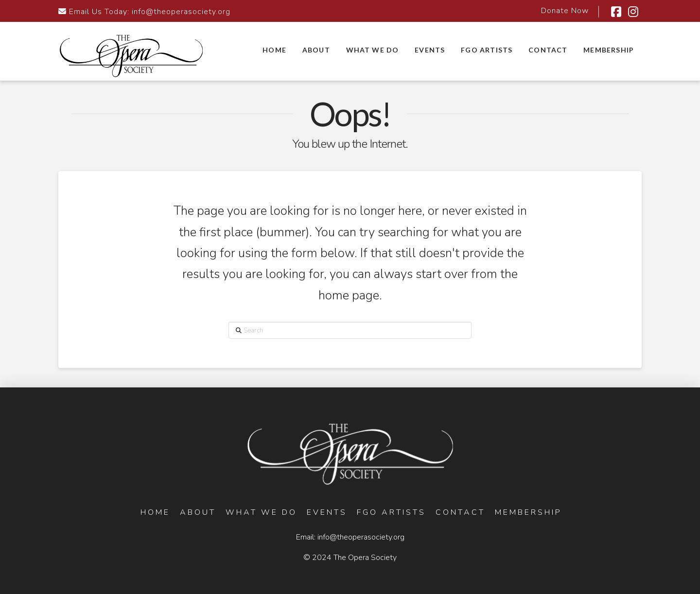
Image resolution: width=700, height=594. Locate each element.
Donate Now (565, 11)
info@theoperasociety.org (181, 12)
